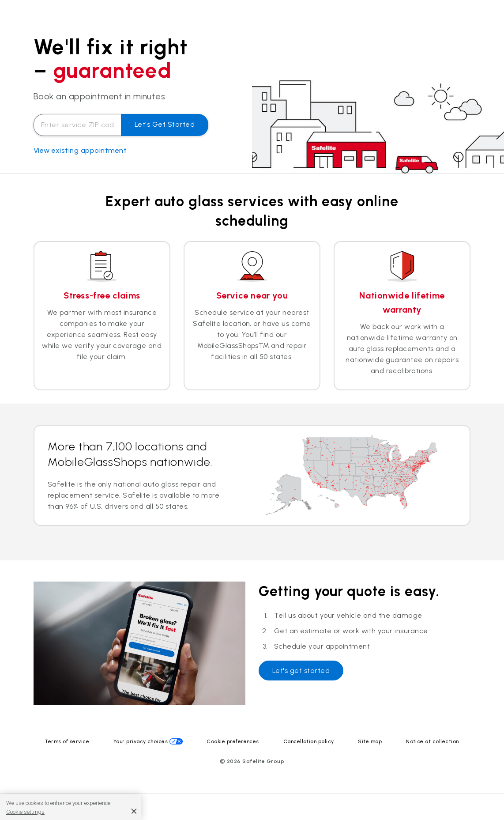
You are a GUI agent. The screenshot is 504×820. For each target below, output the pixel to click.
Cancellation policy (309, 741)
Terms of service (67, 741)
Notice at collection (433, 741)
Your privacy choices (141, 741)
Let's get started (165, 124)
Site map (370, 741)
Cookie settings (25, 812)
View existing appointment (80, 150)
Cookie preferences (233, 741)
